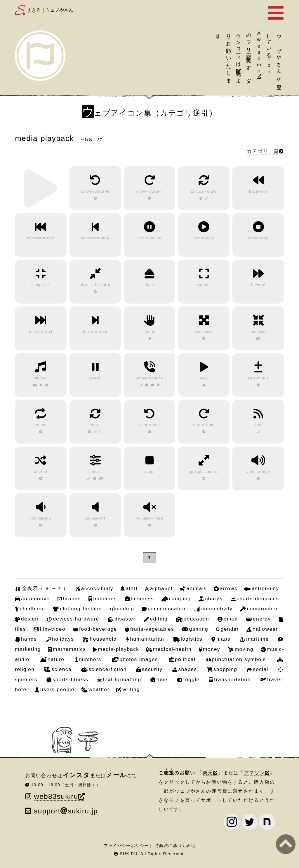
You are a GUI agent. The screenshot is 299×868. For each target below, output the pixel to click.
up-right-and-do (204, 472)
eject (150, 285)
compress (41, 285)
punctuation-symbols (239, 659)
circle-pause (149, 238)
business (142, 599)
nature (56, 659)
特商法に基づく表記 (175, 846)
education (196, 619)
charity (214, 599)
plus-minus (258, 378)
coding (125, 609)
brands (72, 599)
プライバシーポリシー (126, 846)
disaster (125, 619)
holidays (63, 639)
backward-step (95, 238)
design (30, 619)
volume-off (95, 518)
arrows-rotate (204, 191)
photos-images (139, 659)
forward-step (95, 332)
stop (149, 472)
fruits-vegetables (152, 629)
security (152, 669)
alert (132, 588)
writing (131, 689)
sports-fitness (70, 679)
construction (263, 609)
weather (99, 689)
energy (262, 619)
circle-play (204, 238)
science (61, 669)
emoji (231, 619)
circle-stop (258, 238)
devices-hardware (76, 619)
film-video (53, 629)
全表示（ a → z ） (45, 588)
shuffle (41, 472)
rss (258, 425)
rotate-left (149, 425)
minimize (258, 332)
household (103, 639)
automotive (35, 599)
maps (223, 639)
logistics (192, 639)
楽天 (208, 773)
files (20, 629)
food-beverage (98, 629)
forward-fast (41, 332)
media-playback (119, 649)
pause (95, 378)
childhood (33, 609)
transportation (232, 679)
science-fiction (108, 669)
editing (159, 619)
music (41, 378)
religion (25, 669)
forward (258, 285)
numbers (90, 659)
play (204, 378)
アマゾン (255, 773)
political (185, 659)
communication (167, 609)
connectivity (217, 609)
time (162, 679)
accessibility (97, 588)
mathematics (69, 649)
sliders (95, 472)
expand (204, 285)
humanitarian (147, 639)
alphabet (161, 588)
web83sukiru (56, 796)
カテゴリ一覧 (263, 151)
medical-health (172, 649)
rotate (95, 425)
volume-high (258, 472)
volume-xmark (150, 518)
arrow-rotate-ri (150, 191)
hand (150, 332)
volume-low (41, 518)
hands (29, 639)
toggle (192, 679)
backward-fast (41, 238)
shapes (187, 669)
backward (258, 191)
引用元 (239, 67)
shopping (225, 669)
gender (230, 629)
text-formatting (122, 679)
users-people (57, 689)
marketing (28, 649)
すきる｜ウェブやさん (50, 10)
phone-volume (149, 378)
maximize (204, 332)
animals (197, 588)
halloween (266, 629)
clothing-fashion (81, 609)
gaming (199, 629)
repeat (41, 425)
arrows (229, 588)
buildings (105, 599)
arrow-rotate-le (95, 191)
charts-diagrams (258, 599)
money (212, 649)
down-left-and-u (95, 285)
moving (244, 649)
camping (180, 599)
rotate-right (204, 425)
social (261, 669)
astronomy (265, 588)
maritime (258, 639)
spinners (26, 679)
